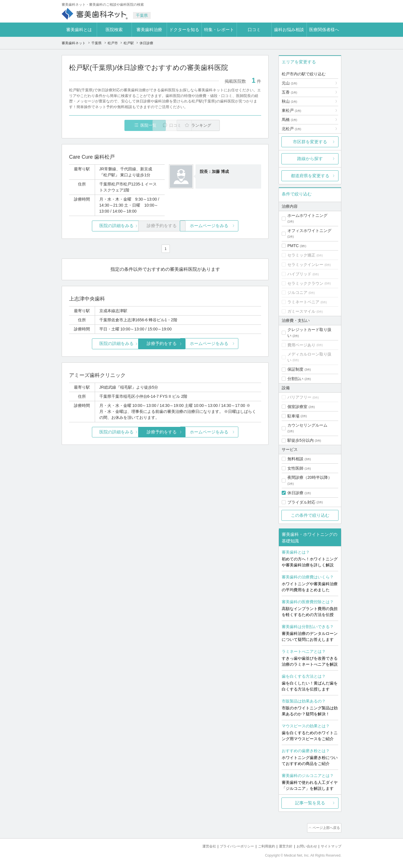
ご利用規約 (261, 845)
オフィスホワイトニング (309, 231)
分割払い (295, 379)
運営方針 (282, 845)
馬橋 (289, 120)
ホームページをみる (229, 226)
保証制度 (295, 369)
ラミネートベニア (303, 302)
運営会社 (200, 845)
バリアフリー (299, 397)
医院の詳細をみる (101, 226)
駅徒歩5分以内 (301, 440)
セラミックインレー (305, 265)
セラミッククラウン (305, 283)
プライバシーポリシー (229, 845)
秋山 (289, 101)
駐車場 (293, 416)
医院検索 (114, 30)
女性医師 (295, 468)
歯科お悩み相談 (289, 30)
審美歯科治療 (149, 30)
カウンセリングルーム (307, 425)
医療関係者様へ (324, 30)
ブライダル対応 (301, 502)
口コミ (254, 30)
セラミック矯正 (301, 255)
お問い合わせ (304, 845)
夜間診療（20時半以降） (310, 477)
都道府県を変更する (310, 176)
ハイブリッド (299, 274)
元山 (289, 83)
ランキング (228, 125)
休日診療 (295, 493)
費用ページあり (301, 345)
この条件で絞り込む (310, 515)
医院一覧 (108, 125)
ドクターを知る (184, 30)
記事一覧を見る (310, 803)
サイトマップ (330, 845)
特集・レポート (219, 30)
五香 (289, 92)
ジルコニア (297, 292)
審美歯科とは (79, 30)
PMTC (293, 246)
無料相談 (295, 459)
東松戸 (291, 110)
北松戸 (291, 129)
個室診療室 (297, 407)
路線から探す (310, 159)
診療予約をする (165, 344)
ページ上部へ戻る (325, 827)
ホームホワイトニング (307, 215)
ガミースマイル (301, 311)
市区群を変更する (310, 142)
